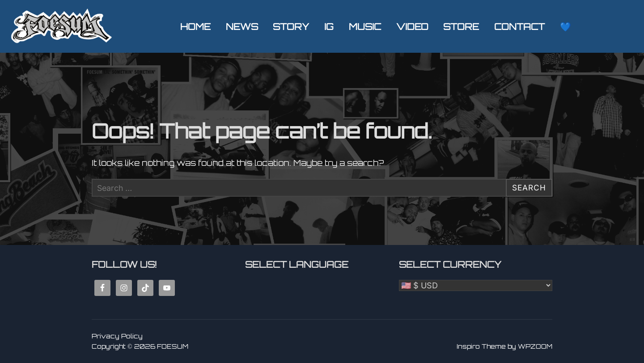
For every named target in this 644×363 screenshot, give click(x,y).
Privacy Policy (117, 336)
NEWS (242, 27)
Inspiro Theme (481, 346)
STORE (461, 27)
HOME (195, 27)
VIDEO (412, 27)
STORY (291, 27)
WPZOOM (535, 346)
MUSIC (365, 27)
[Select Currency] (476, 285)
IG (329, 27)
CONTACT (519, 27)
